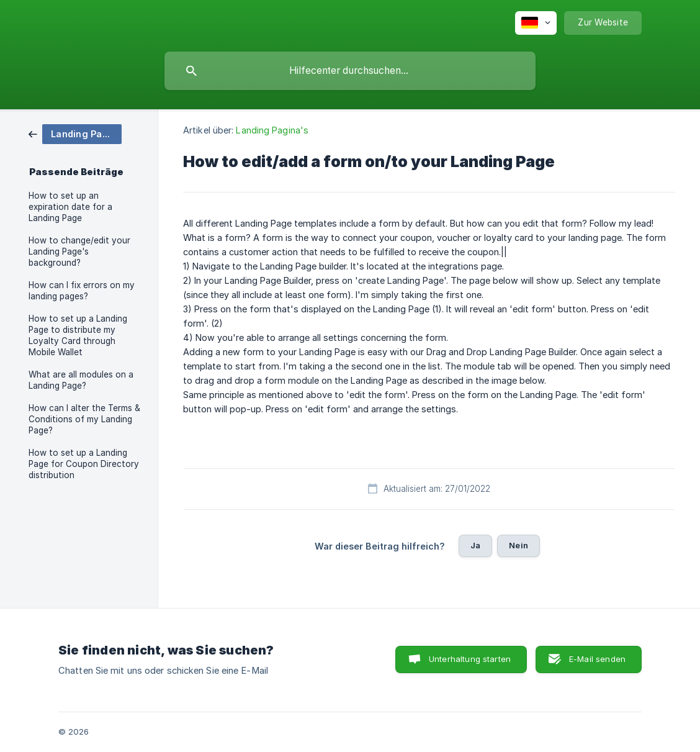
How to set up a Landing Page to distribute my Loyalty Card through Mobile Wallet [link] (78, 335)
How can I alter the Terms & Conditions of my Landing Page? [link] (84, 419)
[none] (536, 23)
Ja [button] (475, 545)
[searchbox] (350, 71)
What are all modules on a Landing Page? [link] (81, 380)
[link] (75, 133)
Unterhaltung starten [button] (470, 659)
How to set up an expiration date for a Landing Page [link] (70, 207)
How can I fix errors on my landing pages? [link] (82, 291)
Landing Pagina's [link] (272, 130)
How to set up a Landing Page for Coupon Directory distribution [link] (84, 464)
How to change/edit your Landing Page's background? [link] (79, 251)
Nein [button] (518, 545)
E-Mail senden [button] (597, 659)
